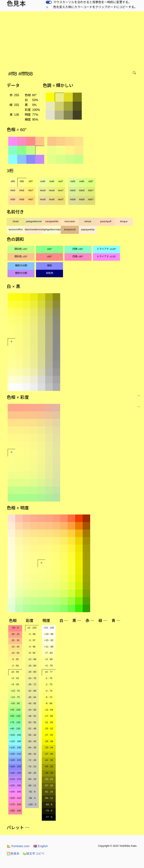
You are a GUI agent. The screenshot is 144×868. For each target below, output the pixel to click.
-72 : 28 (32, 760)
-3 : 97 (32, 640)
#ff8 (22, 181)
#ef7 (61, 181)
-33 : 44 (49, 748)
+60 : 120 (15, 716)
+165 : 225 (15, 760)
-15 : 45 (15, 647)
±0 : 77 (49, 672)
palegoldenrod (34, 221)
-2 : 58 (15, 666)
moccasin (70, 221)
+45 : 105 (15, 710)
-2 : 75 (49, 684)
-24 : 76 (32, 678)
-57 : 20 (49, 785)
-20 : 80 (32, 672)
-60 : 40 (32, 741)
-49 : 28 (49, 773)
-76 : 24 (32, 766)
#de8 (82, 190)
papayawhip (88, 229)
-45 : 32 (49, 766)
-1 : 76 (49, 678)
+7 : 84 (49, 653)
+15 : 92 (49, 640)
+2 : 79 (49, 666)
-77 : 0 (49, 817)
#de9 (73, 190)
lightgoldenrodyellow (52, 229)
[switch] (49, 2)
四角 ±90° (78, 249)
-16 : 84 (32, 666)
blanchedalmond (34, 229)
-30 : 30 (15, 640)
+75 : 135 (15, 722)
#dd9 (73, 199)
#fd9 (13, 199)
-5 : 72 (49, 697)
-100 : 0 (32, 804)
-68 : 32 (32, 754)
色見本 (13, 854)
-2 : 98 (32, 634)
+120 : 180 (15, 741)
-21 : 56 (49, 722)
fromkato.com (18, 846)
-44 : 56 (32, 710)
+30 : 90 (15, 703)
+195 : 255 (15, 773)
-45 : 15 (15, 634)
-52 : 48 (32, 729)
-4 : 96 (32, 647)
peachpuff (106, 221)
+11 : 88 (49, 647)
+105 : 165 (15, 735)
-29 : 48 (49, 741)
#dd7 (91, 199)
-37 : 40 (49, 754)
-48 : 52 (32, 716)
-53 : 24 (49, 779)
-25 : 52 (49, 729)
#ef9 (43, 181)
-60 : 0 (15, 628)
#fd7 (31, 199)
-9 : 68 (49, 703)
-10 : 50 (15, 653)
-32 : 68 (32, 691)
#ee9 (43, 190)
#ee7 (61, 190)
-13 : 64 (49, 710)
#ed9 (43, 199)
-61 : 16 (49, 792)
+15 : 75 (15, 697)
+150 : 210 (15, 754)
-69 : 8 (49, 804)
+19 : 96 (49, 634)
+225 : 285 (15, 785)
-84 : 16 (32, 779)
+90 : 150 (15, 729)
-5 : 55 (15, 659)
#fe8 (22, 190)
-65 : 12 (49, 798)
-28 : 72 (32, 684)
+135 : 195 (15, 748)
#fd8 (22, 199)
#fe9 (13, 190)
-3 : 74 (49, 691)
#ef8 (52, 181)
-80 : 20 (32, 773)
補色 (49, 266)
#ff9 (13, 181)
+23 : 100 (49, 628)
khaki (16, 221)
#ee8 (52, 190)
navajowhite (52, 221)
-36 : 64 (32, 697)
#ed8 (52, 199)
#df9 (73, 181)
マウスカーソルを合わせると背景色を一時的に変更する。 (92, 2)
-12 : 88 (32, 659)
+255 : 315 (15, 798)
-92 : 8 (32, 792)
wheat (88, 221)
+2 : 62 (15, 678)
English (41, 846)
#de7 (91, 190)
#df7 (91, 181)
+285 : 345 (15, 811)
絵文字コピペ (33, 854)
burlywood (70, 229)
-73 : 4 (49, 811)
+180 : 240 (15, 766)
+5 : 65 (15, 684)
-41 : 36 (49, 760)
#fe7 (31, 190)
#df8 (82, 181)
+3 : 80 (49, 659)
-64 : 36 (32, 748)
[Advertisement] (73, 39)
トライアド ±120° (106, 249)
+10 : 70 (15, 691)
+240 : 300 (15, 792)
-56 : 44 (32, 735)
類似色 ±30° (21, 249)
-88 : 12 (32, 785)
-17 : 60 (49, 716)
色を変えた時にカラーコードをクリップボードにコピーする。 (95, 7)
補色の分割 (21, 266)
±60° (49, 249)
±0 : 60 (15, 672)
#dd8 (82, 199)
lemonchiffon (16, 229)
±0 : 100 (32, 628)
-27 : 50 (49, 735)
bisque (124, 221)
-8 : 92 (32, 653)
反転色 (50, 273)
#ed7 (61, 199)
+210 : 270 (15, 779)
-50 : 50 (32, 722)
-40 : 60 (32, 703)
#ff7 (31, 181)
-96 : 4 (32, 798)
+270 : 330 (15, 804)
